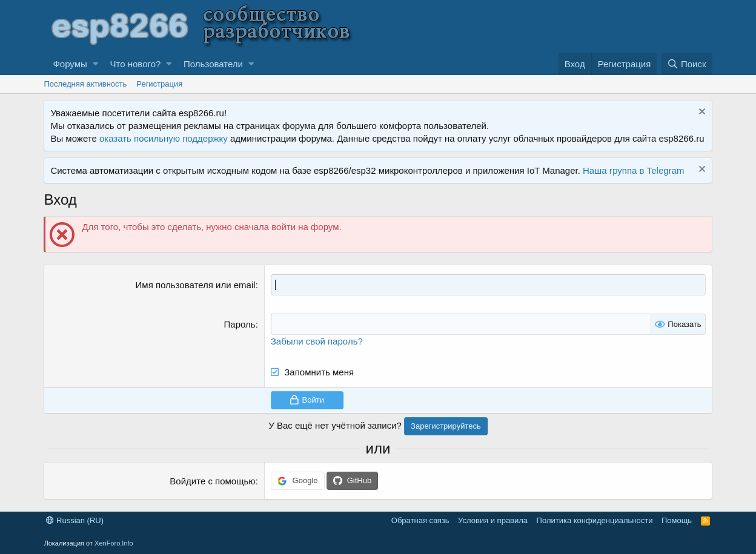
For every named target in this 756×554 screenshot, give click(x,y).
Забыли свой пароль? (317, 341)
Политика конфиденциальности (595, 520)
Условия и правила (493, 520)
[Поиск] (687, 64)
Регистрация (159, 84)
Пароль (240, 324)
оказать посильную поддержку (164, 138)
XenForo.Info (114, 543)
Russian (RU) (75, 520)
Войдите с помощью (212, 481)
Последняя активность (85, 84)
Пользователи (213, 64)
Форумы (70, 64)
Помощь (677, 520)
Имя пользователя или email (196, 285)
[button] (95, 64)
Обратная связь (420, 520)
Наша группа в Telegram (633, 170)
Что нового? (136, 64)
